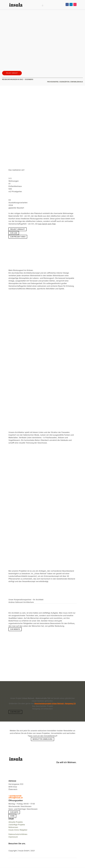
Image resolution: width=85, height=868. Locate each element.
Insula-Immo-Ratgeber (18, 830)
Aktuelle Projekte (16, 822)
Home (12, 816)
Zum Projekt (15, 712)
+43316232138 (15, 796)
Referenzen (13, 827)
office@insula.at (16, 798)
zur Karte (14, 812)
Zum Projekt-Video (18, 237)
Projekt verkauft (12, 73)
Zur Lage (14, 233)
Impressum (13, 837)
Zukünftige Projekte (17, 825)
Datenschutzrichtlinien (18, 834)
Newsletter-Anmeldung (43, 739)
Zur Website (15, 629)
